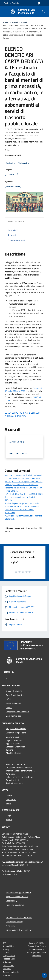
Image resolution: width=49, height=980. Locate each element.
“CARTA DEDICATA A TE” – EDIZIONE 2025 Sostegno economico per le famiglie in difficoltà (24, 497)
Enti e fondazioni (13, 703)
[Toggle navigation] (5, 11)
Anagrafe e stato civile (16, 729)
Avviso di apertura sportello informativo (22, 503)
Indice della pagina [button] (17, 222)
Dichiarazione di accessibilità (19, 930)
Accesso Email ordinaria (9, 960)
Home (6, 22)
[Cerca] (44, 11)
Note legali (11, 926)
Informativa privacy (15, 922)
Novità (15, 22)
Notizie (9, 795)
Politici (9, 707)
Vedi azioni (24, 163)
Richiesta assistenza (15, 905)
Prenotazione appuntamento (19, 892)
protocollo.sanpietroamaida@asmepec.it (25, 862)
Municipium (32, 952)
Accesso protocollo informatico (11, 974)
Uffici (8, 699)
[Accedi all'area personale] (39, 3)
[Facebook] (6, 679)
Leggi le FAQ (11, 901)
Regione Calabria (11, 3)
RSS (4, 943)
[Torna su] (44, 975)
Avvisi (24, 22)
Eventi (9, 819)
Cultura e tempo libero (16, 733)
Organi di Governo (14, 691)
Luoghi (9, 815)
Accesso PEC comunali (8, 967)
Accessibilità (8, 946)
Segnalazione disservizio (17, 897)
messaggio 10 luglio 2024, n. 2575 (23, 389)
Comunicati (11, 799)
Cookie (6, 952)
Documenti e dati (14, 716)
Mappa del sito (9, 955)
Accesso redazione (39, 954)
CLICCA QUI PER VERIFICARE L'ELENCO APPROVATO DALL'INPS (22, 414)
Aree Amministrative (15, 695)
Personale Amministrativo (18, 712)
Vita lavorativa (12, 737)
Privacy (6, 949)
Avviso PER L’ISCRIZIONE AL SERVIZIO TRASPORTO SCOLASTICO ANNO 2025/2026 (22, 509)
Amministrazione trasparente (19, 917)
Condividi (11, 163)
